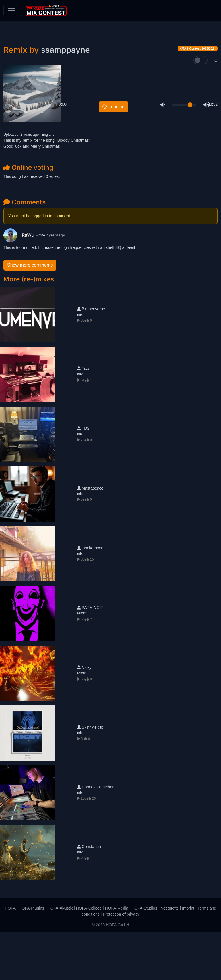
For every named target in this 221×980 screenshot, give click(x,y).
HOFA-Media (117, 956)
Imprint (188, 956)
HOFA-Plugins (31, 956)
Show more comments (30, 312)
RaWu (19, 282)
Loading (113, 154)
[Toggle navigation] (11, 11)
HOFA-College (89, 956)
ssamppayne (65, 97)
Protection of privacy (121, 962)
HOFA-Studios (144, 956)
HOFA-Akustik (60, 956)
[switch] (201, 108)
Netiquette (170, 956)
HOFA (10, 956)
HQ (215, 108)
